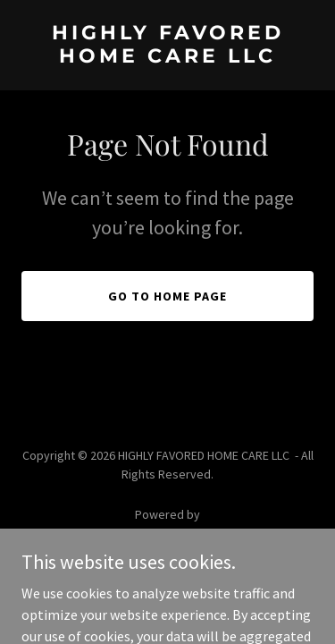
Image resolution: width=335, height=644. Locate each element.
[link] (167, 57)
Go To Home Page (167, 296)
